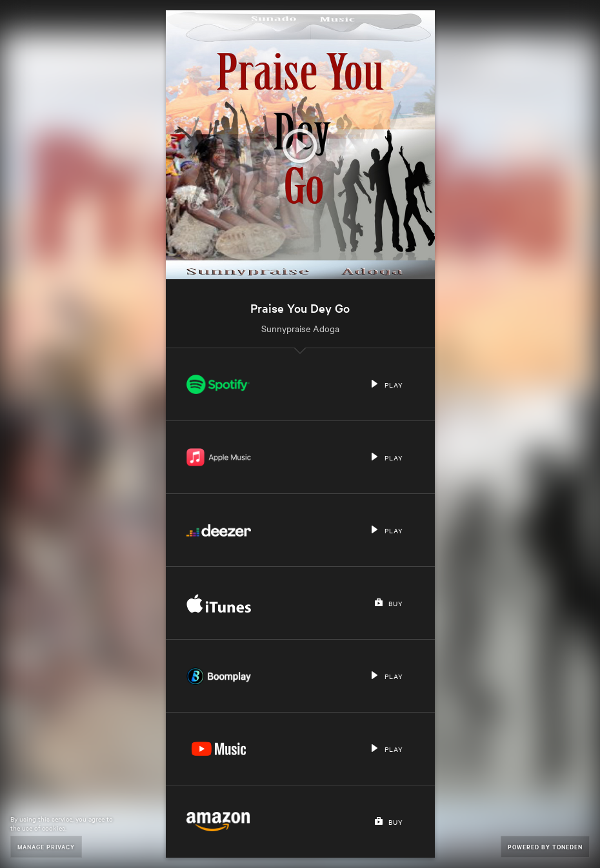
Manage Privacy (46, 846)
